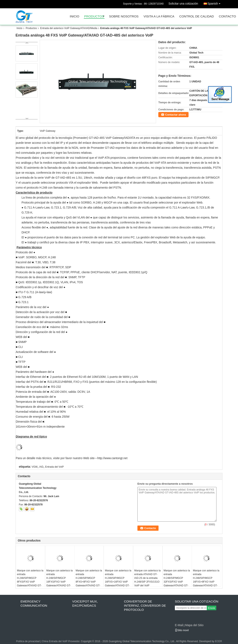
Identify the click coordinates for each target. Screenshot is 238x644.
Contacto (227, 16)
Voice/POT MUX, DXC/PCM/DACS (85, 603)
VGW (35, 467)
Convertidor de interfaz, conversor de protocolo (145, 606)
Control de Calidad (197, 16)
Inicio (75, 16)
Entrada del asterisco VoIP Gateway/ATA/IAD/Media (69, 28)
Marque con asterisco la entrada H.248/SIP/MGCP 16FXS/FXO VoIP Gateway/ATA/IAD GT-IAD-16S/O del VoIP (59, 580)
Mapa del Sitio (194, 625)
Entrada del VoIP (54, 467)
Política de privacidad (28, 641)
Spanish (215, 3)
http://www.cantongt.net (112, 458)
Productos (94, 16)
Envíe (212, 608)
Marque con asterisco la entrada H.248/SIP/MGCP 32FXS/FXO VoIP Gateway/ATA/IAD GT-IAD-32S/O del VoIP (177, 580)
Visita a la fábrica (159, 16)
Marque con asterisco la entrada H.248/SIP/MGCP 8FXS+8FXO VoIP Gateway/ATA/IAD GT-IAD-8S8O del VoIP (89, 580)
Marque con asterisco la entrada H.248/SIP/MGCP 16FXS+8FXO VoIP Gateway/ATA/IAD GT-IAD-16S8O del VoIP (206, 580)
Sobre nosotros (124, 16)
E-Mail (179, 625)
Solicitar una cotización (183, 4)
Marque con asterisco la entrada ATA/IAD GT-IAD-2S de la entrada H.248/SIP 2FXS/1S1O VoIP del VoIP (147, 578)
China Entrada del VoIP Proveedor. (61, 641)
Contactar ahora (175, 115)
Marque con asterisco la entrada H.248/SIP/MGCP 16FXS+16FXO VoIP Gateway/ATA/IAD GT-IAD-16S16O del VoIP (118, 580)
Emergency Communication (34, 603)
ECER (218, 641)
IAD (41, 467)
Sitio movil (182, 630)
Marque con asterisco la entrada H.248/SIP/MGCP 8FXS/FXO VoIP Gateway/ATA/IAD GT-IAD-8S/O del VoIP (30, 580)
